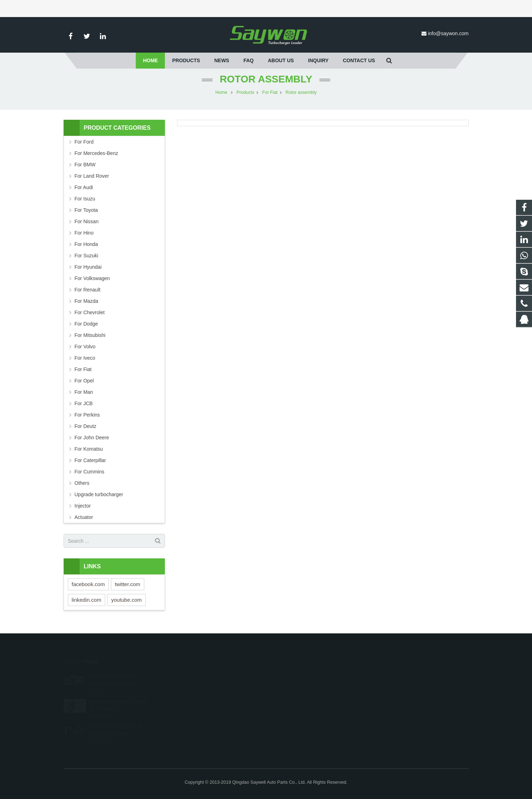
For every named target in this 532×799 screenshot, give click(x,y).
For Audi (84, 187)
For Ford (84, 142)
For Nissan (87, 221)
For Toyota (86, 210)
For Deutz (85, 426)
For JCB (84, 403)
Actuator (84, 517)
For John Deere (92, 438)
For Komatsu (89, 449)
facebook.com (88, 584)
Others (82, 483)
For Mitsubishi (90, 335)
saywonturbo (291, 717)
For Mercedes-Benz (96, 153)
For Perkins (87, 415)
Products (246, 92)
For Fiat (270, 92)
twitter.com (128, 584)
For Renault (88, 290)
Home (221, 92)
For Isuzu (85, 199)
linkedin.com (87, 600)
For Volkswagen (92, 278)
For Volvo (85, 347)
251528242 (291, 676)
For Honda (86, 244)
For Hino (84, 233)
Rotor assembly (266, 79)
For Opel (84, 381)
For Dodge (86, 324)
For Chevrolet (90, 312)
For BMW (85, 165)
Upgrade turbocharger (99, 494)
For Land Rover (92, 176)
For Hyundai (88, 267)
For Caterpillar (90, 460)
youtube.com (127, 600)
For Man (84, 392)
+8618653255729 (296, 686)
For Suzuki (87, 256)
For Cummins (90, 472)
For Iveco (85, 358)
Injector (83, 506)
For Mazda (87, 301)
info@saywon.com (448, 33)
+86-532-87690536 (297, 696)
